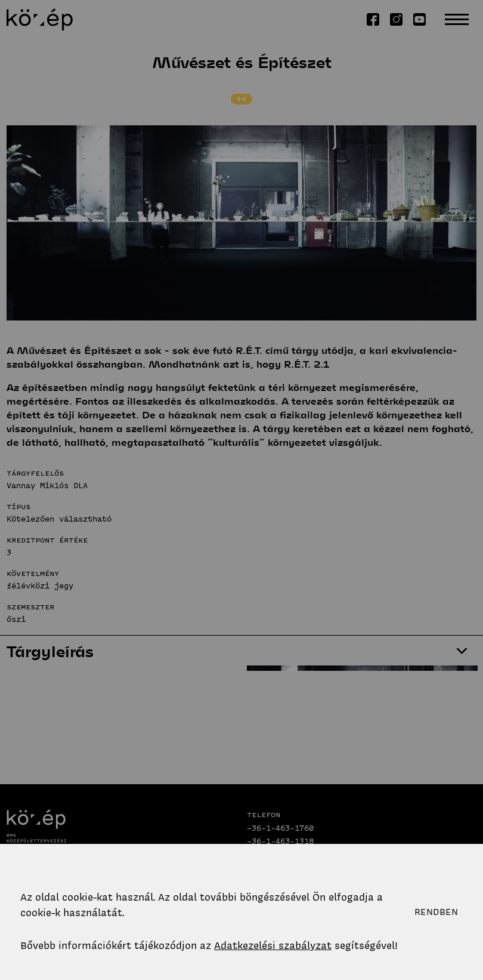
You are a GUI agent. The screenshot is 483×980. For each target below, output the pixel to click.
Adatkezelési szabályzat (273, 945)
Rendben (436, 912)
